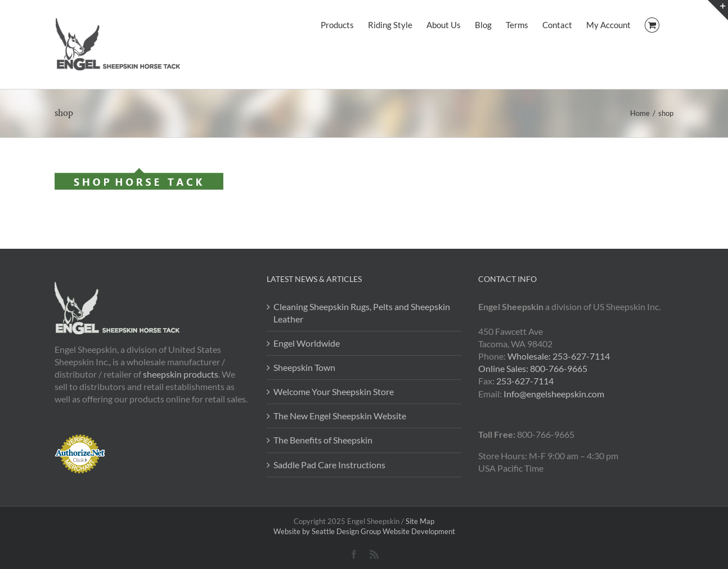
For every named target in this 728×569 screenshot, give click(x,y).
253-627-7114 (525, 381)
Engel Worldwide (307, 343)
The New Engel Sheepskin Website (340, 416)
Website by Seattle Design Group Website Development (364, 531)
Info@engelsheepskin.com (554, 394)
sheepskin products (181, 374)
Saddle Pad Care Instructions (329, 465)
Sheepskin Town (304, 367)
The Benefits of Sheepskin (323, 440)
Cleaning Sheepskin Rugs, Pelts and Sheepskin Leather (362, 313)
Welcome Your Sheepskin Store (334, 391)
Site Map (420, 521)
